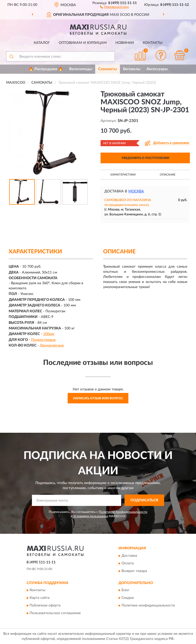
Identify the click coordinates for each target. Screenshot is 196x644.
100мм (49, 334)
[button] (114, 7)
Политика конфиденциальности (148, 605)
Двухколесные (52, 345)
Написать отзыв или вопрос (98, 398)
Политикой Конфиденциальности (123, 512)
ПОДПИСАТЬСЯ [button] (144, 500)
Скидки (128, 598)
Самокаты (108, 69)
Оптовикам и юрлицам (83, 43)
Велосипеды (81, 69)
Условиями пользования (91, 516)
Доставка (129, 556)
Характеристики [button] (123, 175)
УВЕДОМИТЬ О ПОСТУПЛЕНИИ (145, 158)
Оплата (128, 563)
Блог (125, 590)
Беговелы (132, 69)
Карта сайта (40, 598)
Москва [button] (136, 191)
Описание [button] (168, 175)
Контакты (153, 43)
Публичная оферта (45, 605)
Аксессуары (157, 69)
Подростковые (43, 340)
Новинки (125, 43)
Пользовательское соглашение (55, 613)
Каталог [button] (42, 43)
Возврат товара (134, 571)
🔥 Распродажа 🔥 (46, 69)
